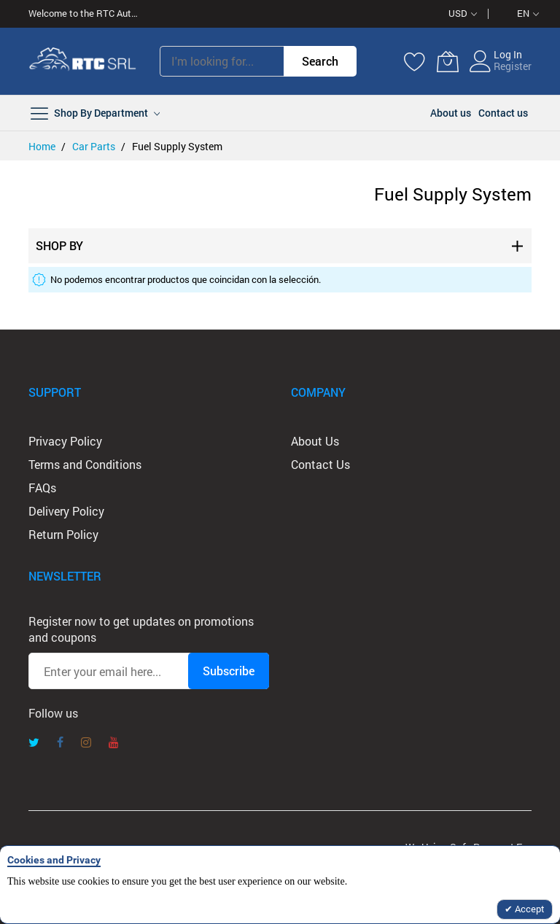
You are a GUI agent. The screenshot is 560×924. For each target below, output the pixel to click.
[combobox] (222, 61)
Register (513, 66)
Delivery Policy (66, 511)
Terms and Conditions (85, 464)
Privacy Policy (65, 441)
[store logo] (83, 61)
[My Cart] (448, 61)
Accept (529, 909)
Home (43, 146)
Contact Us (320, 464)
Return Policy (63, 534)
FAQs (42, 488)
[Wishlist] (415, 61)
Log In (508, 54)
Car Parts (95, 146)
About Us (315, 441)
